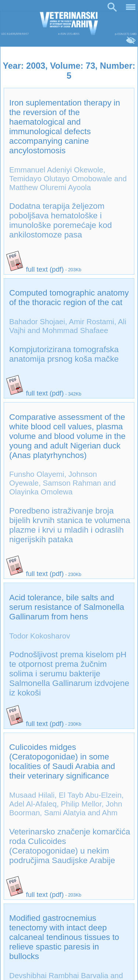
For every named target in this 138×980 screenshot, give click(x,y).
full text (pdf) (35, 269)
